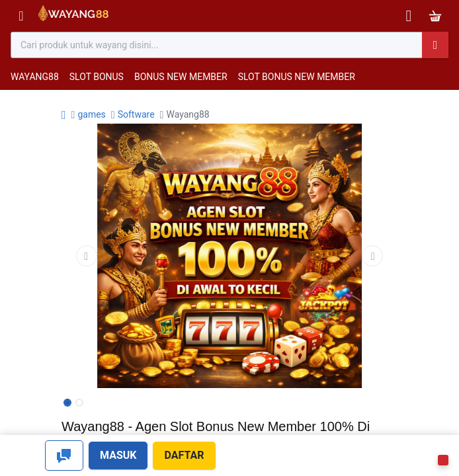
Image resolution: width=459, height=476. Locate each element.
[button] (87, 256)
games (91, 114)
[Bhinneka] (73, 16)
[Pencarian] (435, 45)
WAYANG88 (35, 77)
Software (136, 114)
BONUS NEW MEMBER (181, 77)
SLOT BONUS (97, 77)
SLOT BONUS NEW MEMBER (297, 77)
